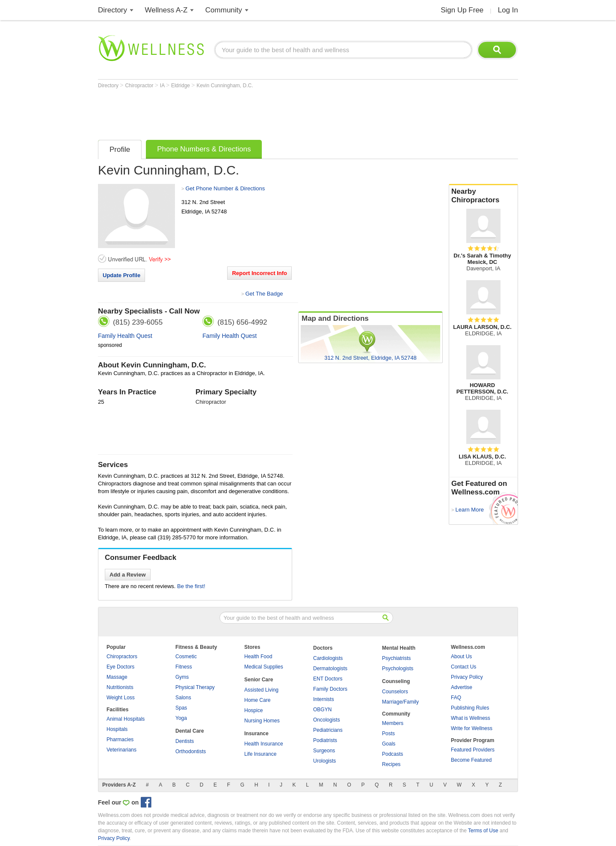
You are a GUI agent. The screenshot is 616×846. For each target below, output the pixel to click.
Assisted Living (261, 690)
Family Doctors (330, 689)
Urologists (324, 761)
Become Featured (471, 760)
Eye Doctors (120, 667)
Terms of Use (483, 831)
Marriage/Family (400, 702)
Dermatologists (330, 669)
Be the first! (191, 586)
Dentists (185, 741)
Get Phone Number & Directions (225, 188)
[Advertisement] (254, 112)
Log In (508, 10)
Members (393, 723)
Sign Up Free (462, 10)
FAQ (456, 698)
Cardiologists (328, 658)
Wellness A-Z (166, 10)
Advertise (462, 687)
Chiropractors (122, 657)
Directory (113, 10)
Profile (120, 149)
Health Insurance (264, 744)
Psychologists (398, 669)
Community (224, 10)
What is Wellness (471, 718)
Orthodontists (191, 751)
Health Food (258, 657)
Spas (181, 708)
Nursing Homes (262, 721)
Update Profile (121, 275)
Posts (388, 734)
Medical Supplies (264, 667)
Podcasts (392, 754)
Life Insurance (260, 754)
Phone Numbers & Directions (204, 149)
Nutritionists (120, 687)
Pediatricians (328, 730)
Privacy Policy (467, 677)
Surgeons (324, 751)
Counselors (395, 692)
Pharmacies (120, 740)
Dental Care (190, 731)
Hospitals (117, 729)
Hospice (253, 710)
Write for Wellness (472, 728)
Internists (324, 699)
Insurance (256, 734)
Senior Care (259, 680)
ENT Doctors (328, 679)
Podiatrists (325, 740)
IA (163, 86)
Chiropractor (140, 86)
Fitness (184, 667)
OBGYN (322, 710)
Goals (389, 744)
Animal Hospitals (126, 719)
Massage (117, 677)
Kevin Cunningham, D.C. (225, 86)
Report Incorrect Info (259, 273)
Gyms (182, 677)
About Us (461, 657)
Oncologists (327, 720)
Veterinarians (121, 750)
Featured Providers (473, 750)
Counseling (396, 681)
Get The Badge (264, 294)
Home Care (257, 700)
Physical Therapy (195, 687)
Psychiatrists (396, 658)
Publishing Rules (470, 708)
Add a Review (128, 575)
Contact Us (463, 667)
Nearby (483, 196)
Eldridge (181, 86)
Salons (183, 698)
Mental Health (399, 648)
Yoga (181, 718)
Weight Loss (121, 698)
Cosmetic (186, 657)
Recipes (391, 764)
